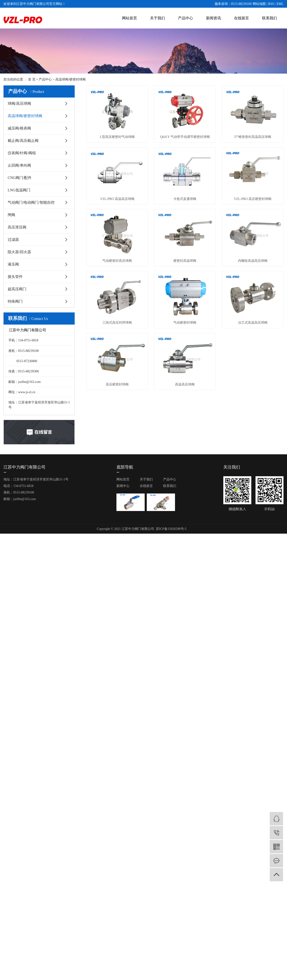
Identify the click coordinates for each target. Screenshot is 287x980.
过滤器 (13, 240)
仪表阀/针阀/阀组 (22, 153)
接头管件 (15, 277)
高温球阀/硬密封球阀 (70, 79)
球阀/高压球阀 (19, 103)
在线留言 (241, 18)
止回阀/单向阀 (19, 165)
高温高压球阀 (185, 384)
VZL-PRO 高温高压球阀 (117, 199)
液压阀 (13, 264)
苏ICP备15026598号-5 (171, 529)
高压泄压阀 (17, 227)
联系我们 (269, 18)
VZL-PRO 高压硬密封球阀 (253, 199)
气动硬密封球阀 (185, 323)
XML (280, 4)
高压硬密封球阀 (117, 384)
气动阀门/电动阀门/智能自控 (31, 202)
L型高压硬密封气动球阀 (117, 137)
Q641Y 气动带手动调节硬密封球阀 (185, 137)
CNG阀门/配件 (20, 178)
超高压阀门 (17, 289)
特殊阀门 (15, 301)
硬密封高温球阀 (185, 261)
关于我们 (157, 18)
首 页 (32, 79)
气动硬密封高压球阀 (117, 261)
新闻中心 (123, 486)
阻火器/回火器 (19, 252)
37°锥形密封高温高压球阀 (253, 137)
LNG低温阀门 (19, 190)
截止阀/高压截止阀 (23, 141)
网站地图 (259, 4)
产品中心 (185, 18)
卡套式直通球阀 (185, 199)
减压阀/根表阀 (19, 128)
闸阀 (11, 215)
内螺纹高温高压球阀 (253, 261)
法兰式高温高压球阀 (253, 323)
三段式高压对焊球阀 (117, 323)
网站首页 (129, 18)
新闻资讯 (213, 18)
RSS (271, 4)
